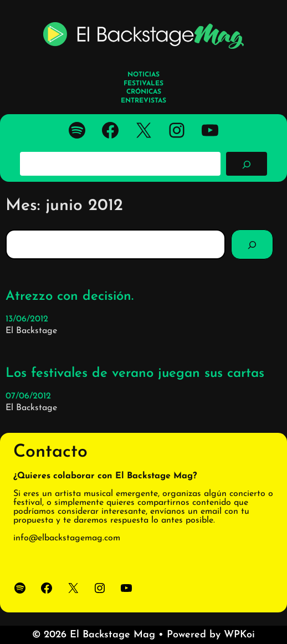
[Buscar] (247, 163)
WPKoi (239, 635)
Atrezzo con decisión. (70, 297)
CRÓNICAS (144, 92)
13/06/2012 (27, 319)
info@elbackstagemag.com (67, 538)
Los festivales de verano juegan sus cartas (135, 374)
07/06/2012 (28, 396)
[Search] (252, 244)
